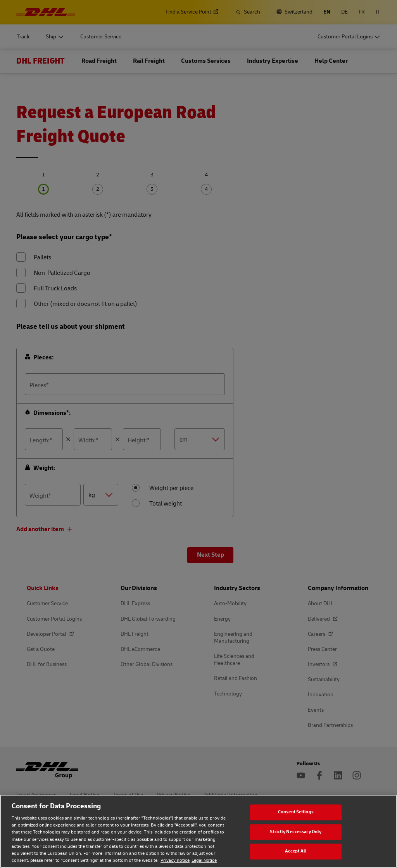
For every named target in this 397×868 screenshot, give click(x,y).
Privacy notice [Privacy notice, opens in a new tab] (175, 860)
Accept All (296, 851)
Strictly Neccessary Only (296, 832)
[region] (198, 831)
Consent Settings (296, 812)
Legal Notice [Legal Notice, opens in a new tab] (204, 860)
